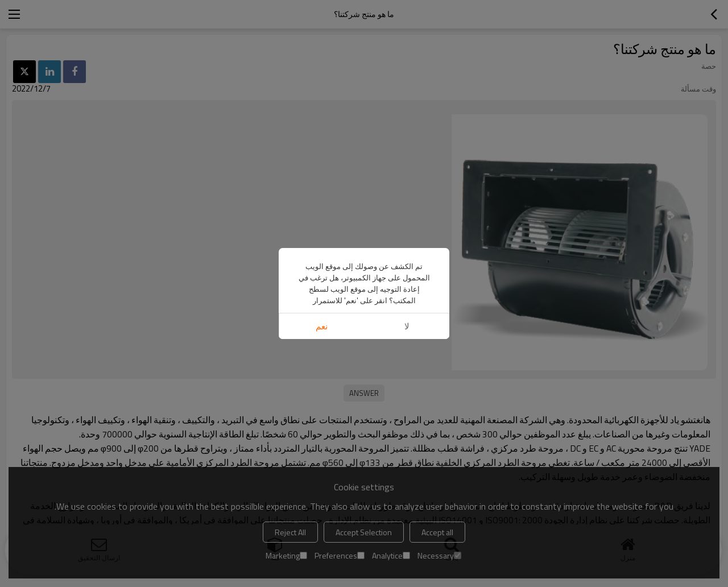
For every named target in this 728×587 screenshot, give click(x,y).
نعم (322, 326)
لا (407, 326)
